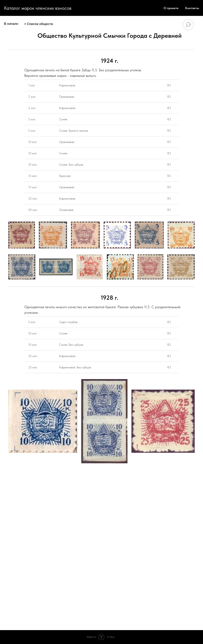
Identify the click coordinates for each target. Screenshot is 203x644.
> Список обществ (38, 24)
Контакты (192, 8)
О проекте (171, 8)
